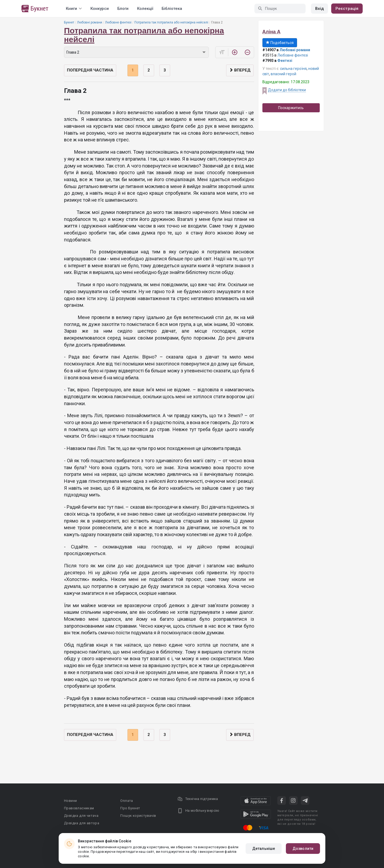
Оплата (127, 801)
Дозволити (303, 849)
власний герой (283, 74)
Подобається (280, 43)
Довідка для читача (81, 816)
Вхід (319, 9)
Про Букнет (130, 808)
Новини (70, 801)
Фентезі (285, 61)
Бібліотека (172, 9)
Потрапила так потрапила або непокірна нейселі (171, 22)
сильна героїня (293, 69)
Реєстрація (347, 9)
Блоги (123, 9)
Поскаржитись (291, 108)
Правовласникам (79, 808)
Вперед (240, 70)
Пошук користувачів (138, 816)
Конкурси (100, 9)
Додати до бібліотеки (287, 90)
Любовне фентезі (118, 22)
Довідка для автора (82, 823)
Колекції (145, 9)
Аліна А (271, 32)
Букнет (69, 22)
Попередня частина (90, 70)
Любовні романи (90, 22)
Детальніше (264, 849)
